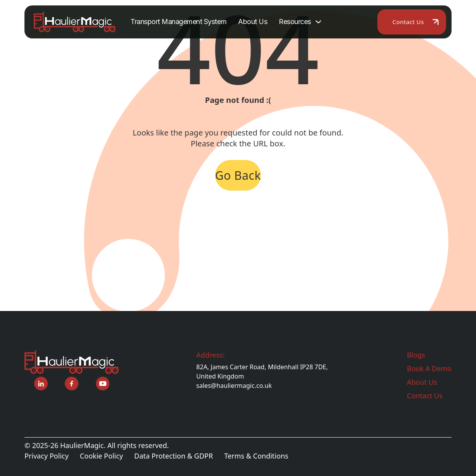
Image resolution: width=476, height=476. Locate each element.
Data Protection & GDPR (174, 456)
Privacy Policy (47, 456)
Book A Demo (429, 368)
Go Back (238, 175)
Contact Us (408, 22)
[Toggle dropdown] (318, 22)
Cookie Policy (102, 456)
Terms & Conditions (256, 456)
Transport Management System (178, 22)
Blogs (416, 355)
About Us (253, 22)
